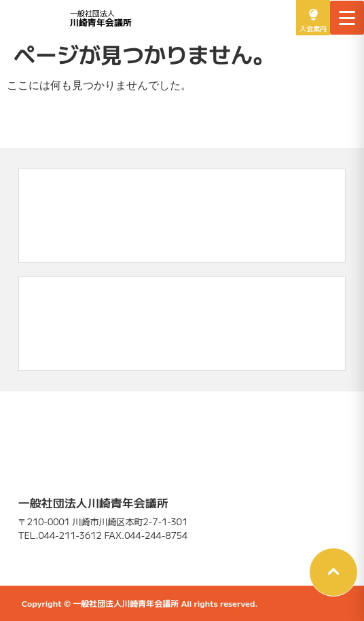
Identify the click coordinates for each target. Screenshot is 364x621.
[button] (333, 572)
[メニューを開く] (347, 18)
